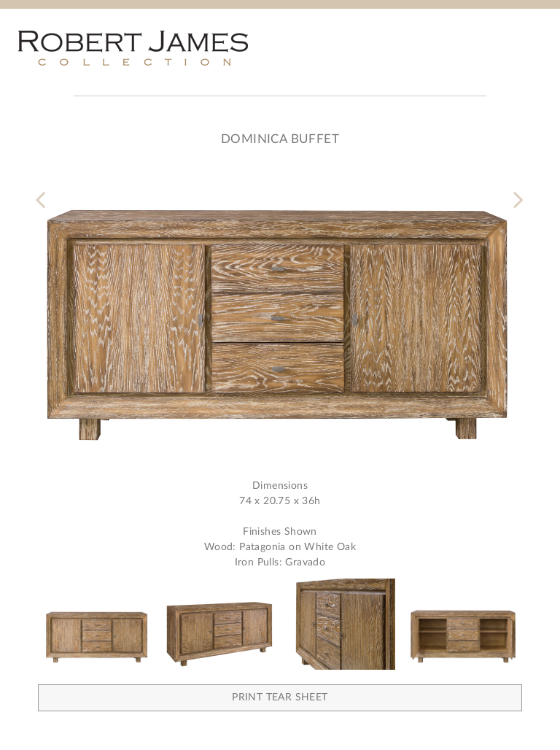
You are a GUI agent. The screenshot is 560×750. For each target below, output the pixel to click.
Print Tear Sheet (280, 697)
